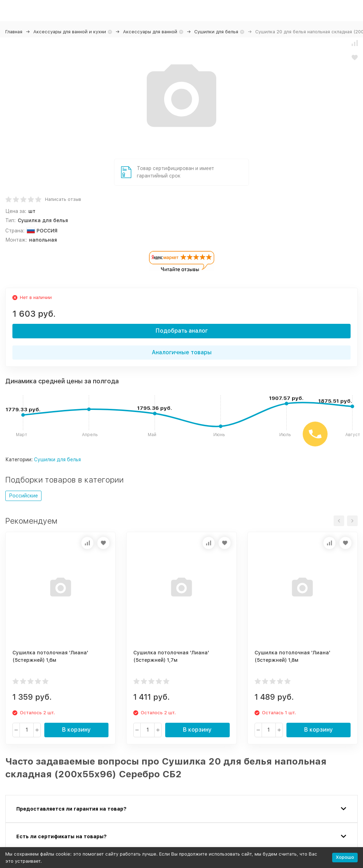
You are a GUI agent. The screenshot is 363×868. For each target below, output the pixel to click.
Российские (23, 496)
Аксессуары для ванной (150, 32)
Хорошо (345, 857)
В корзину (76, 730)
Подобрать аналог (182, 331)
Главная (14, 32)
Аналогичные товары (182, 352)
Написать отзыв (63, 199)
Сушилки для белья (216, 32)
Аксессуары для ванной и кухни (70, 32)
